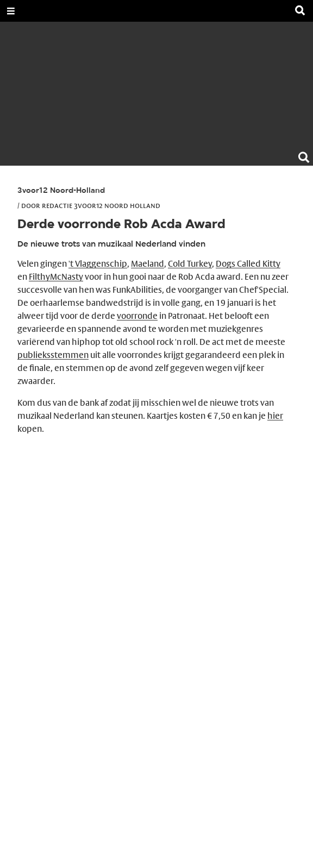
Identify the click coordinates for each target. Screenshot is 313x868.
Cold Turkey (190, 264)
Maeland (148, 264)
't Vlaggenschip (98, 264)
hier (275, 416)
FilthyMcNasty (56, 277)
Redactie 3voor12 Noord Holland (101, 205)
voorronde (137, 316)
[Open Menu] (11, 11)
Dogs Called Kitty (248, 264)
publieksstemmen (53, 355)
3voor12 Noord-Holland (61, 191)
